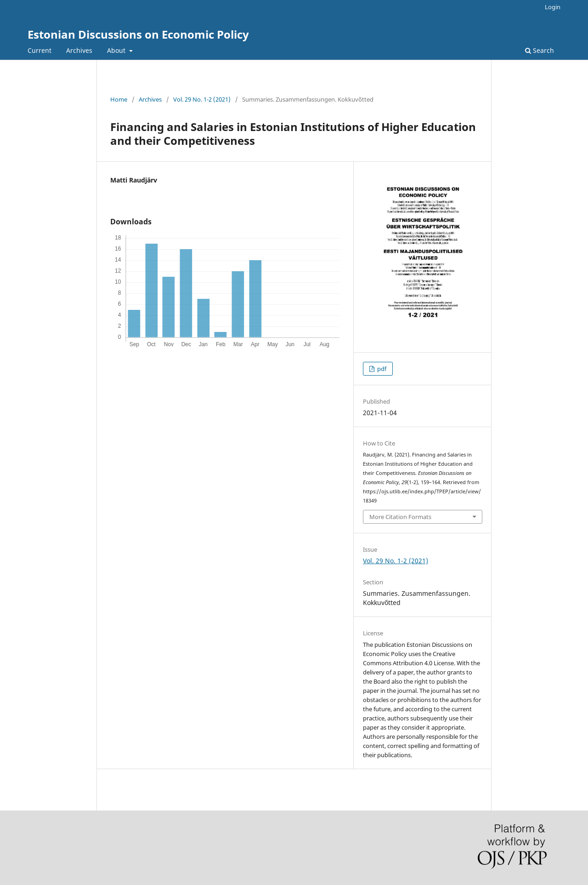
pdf (381, 369)
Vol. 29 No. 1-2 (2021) (202, 99)
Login (553, 7)
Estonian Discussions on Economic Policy (138, 34)
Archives (79, 50)
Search (540, 50)
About (117, 50)
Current (40, 50)
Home (119, 99)
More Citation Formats (400, 517)
